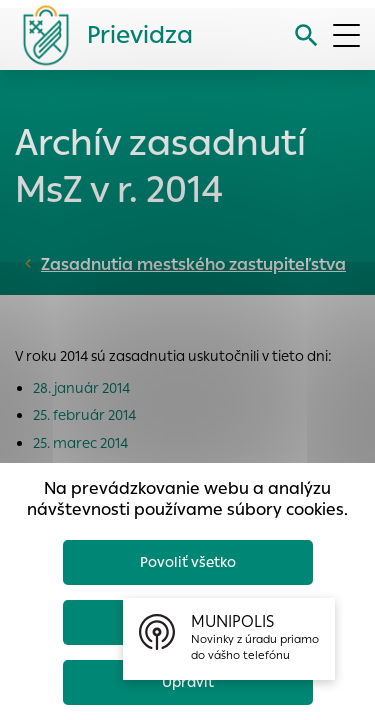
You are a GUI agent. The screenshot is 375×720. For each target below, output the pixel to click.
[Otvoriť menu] (346, 35)
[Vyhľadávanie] (306, 35)
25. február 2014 (84, 415)
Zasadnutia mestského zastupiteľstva (193, 264)
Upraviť (188, 682)
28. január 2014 (81, 388)
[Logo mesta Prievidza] (100, 35)
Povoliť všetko (188, 562)
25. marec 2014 (80, 443)
